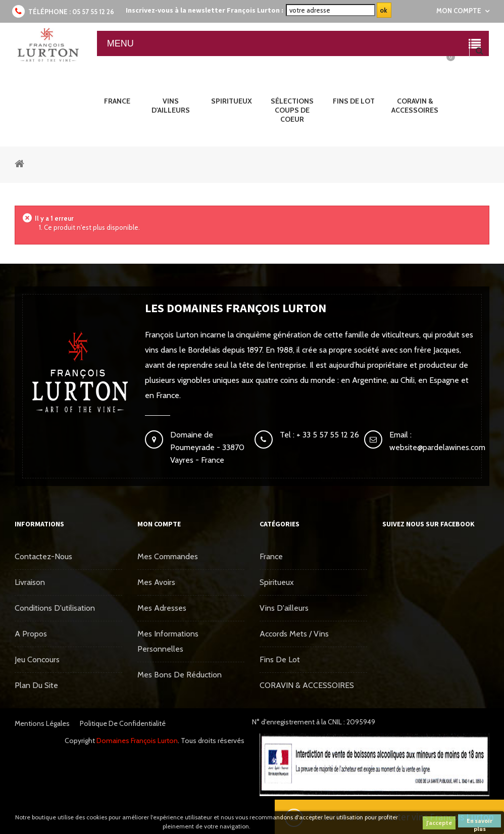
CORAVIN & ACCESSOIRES (307, 685)
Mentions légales (42, 723)
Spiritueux (277, 582)
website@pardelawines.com (437, 447)
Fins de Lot (280, 659)
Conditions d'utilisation (55, 608)
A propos (31, 634)
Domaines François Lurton (137, 741)
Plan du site (36, 685)
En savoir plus (480, 822)
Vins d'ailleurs (284, 608)
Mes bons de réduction (180, 675)
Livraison (30, 582)
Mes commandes (168, 556)
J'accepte (439, 823)
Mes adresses (162, 608)
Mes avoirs (156, 582)
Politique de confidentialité (123, 723)
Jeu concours (37, 659)
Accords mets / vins (294, 634)
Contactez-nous (43, 556)
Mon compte (159, 524)
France (271, 556)
